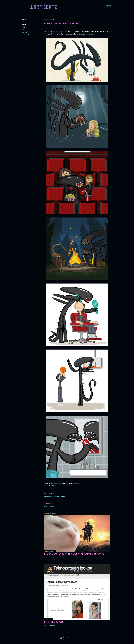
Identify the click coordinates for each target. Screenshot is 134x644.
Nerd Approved (54, 486)
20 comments (52, 625)
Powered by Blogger (67, 638)
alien (24, 27)
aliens (24, 30)
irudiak (25, 32)
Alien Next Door (55, 483)
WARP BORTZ (43, 7)
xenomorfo (26, 35)
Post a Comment (50, 506)
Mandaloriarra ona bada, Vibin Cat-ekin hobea (74, 554)
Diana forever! (54, 622)
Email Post (52, 493)
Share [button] (24, 20)
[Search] (109, 6)
